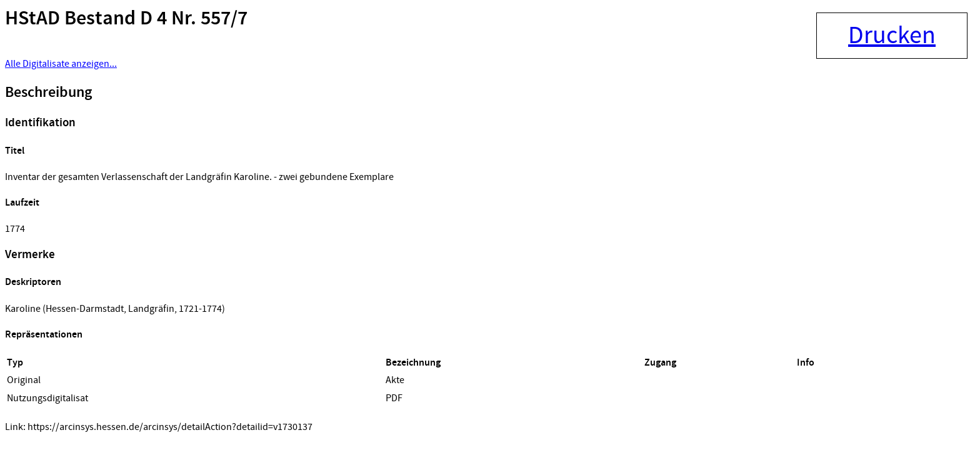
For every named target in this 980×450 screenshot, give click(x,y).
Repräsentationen (44, 335)
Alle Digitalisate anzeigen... (61, 64)
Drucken (892, 36)
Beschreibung (48, 92)
